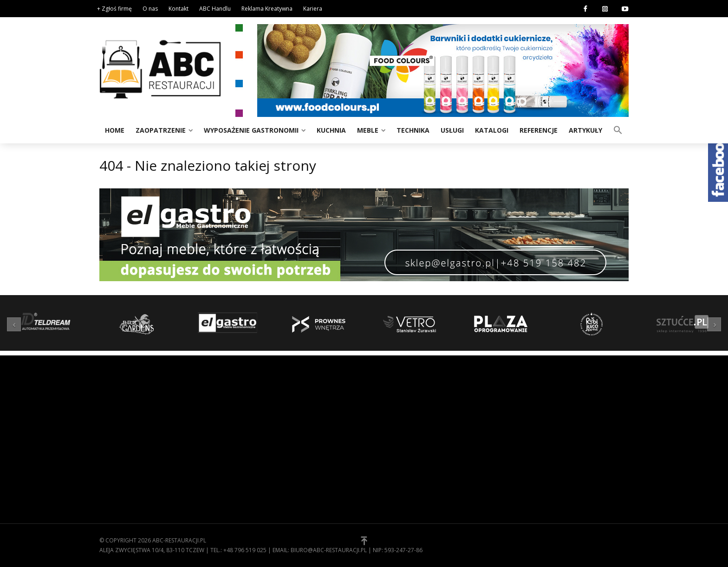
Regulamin (387, 421)
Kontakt (179, 9)
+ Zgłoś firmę (114, 9)
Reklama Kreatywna (267, 9)
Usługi (452, 130)
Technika (413, 130)
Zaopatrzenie (161, 130)
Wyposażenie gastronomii (251, 130)
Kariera (313, 9)
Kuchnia (331, 130)
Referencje (539, 130)
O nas (150, 9)
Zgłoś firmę (390, 450)
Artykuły (585, 130)
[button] (618, 129)
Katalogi (492, 130)
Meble (368, 130)
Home (115, 130)
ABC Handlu (215, 9)
